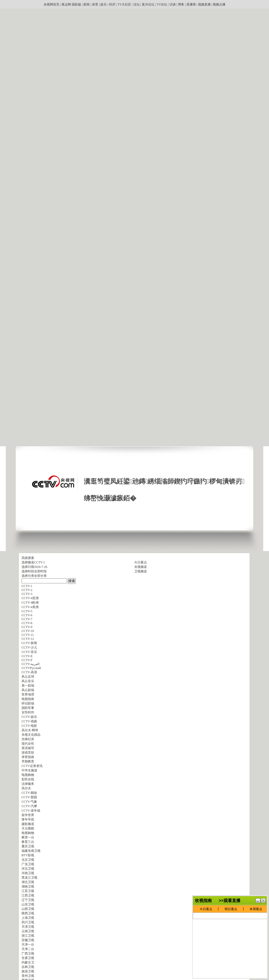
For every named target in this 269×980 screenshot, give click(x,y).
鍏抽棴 (263, 917)
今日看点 (141, 562)
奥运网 (66, 4)
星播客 (191, 4)
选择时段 (28, 571)
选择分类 (28, 576)
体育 (95, 4)
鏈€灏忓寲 (258, 917)
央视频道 (141, 567)
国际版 (76, 4)
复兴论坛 (148, 4)
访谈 (173, 4)
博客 (181, 4)
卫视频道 (141, 571)
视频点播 (219, 4)
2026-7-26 (41, 567)
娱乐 (104, 4)
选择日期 (28, 567)
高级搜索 (28, 558)
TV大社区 (124, 4)
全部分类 (40, 576)
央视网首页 (51, 4)
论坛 (137, 4)
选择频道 (28, 562)
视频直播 (204, 4)
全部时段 (40, 571)
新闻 (86, 4)
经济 (112, 4)
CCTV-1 (40, 562)
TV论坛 (162, 4)
